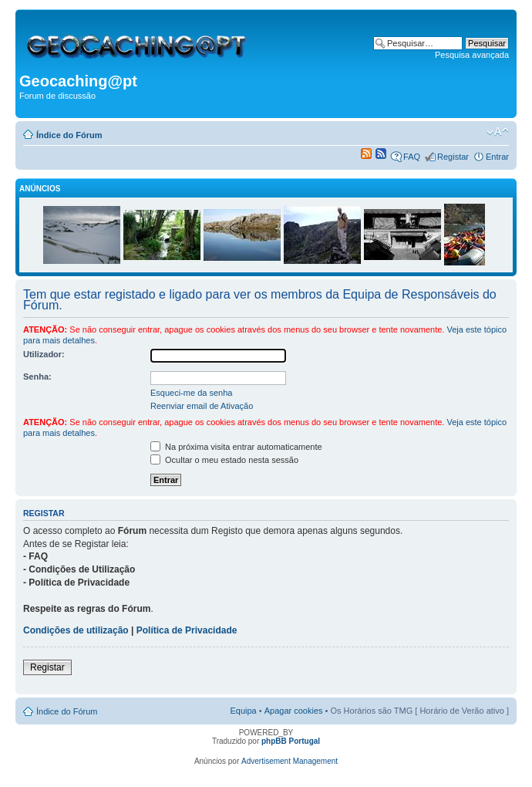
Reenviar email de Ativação (202, 406)
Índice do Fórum (69, 135)
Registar (453, 157)
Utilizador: (44, 354)
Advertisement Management (290, 761)
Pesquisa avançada (472, 55)
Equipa (243, 711)
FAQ (412, 157)
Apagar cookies (294, 711)
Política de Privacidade (187, 630)
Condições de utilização (76, 630)
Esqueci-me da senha (191, 393)
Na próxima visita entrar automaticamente (236, 447)
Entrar (497, 157)
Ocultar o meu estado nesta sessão (224, 460)
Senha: (37, 377)
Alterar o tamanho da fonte (498, 132)
